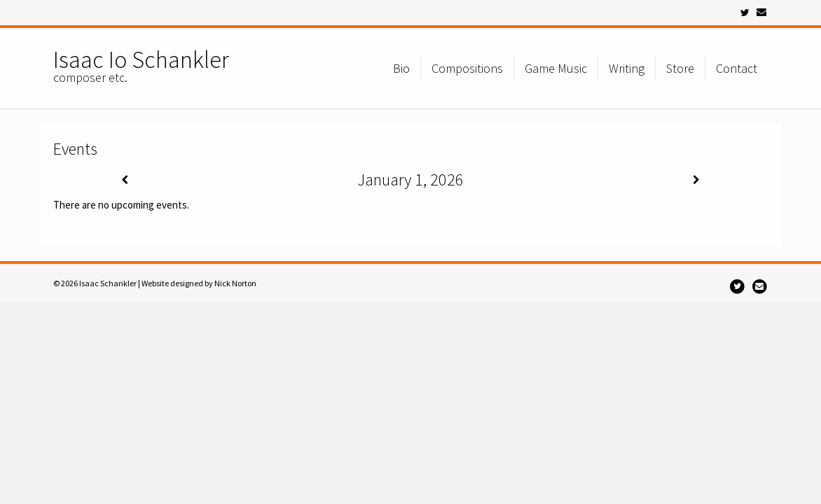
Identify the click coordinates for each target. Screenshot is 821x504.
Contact (737, 68)
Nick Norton (235, 283)
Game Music (556, 68)
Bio (401, 68)
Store (680, 68)
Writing (627, 68)
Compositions (467, 68)
